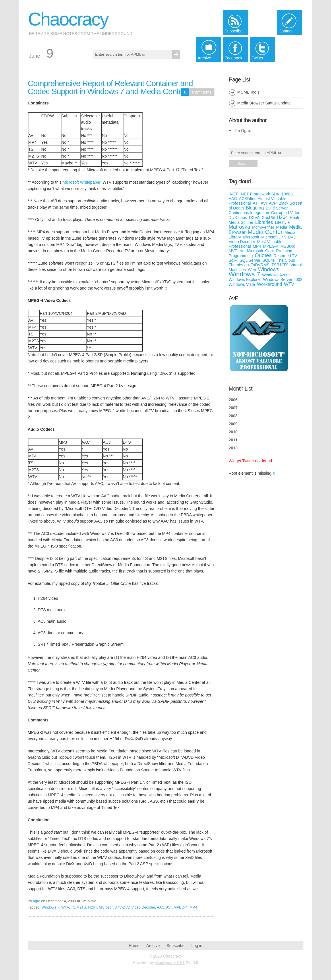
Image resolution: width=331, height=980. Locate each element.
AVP (273, 203)
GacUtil (268, 218)
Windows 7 (51, 907)
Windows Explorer (245, 280)
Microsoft (251, 237)
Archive (153, 946)
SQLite (269, 260)
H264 (92, 907)
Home (134, 946)
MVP (233, 251)
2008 (233, 416)
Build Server (277, 208)
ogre (37, 901)
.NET (233, 194)
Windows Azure (276, 275)
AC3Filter (247, 199)
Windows (269, 269)
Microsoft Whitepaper (82, 182)
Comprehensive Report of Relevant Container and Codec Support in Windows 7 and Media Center (110, 87)
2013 (233, 448)
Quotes (263, 255)
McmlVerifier (263, 227)
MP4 (193, 907)
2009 (233, 424)
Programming (241, 256)
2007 (233, 408)
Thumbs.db (239, 265)
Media (282, 227)
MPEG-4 (181, 907)
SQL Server (250, 260)
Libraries (264, 222)
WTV (65, 907)
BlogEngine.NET (170, 962)
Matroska (240, 227)
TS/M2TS (79, 907)
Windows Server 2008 (283, 280)
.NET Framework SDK (260, 194)
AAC (160, 907)
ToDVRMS (260, 265)
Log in (197, 946)
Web (252, 270)
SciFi (233, 260)
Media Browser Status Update (264, 103)
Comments (202, 92)
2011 (233, 440)
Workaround (269, 284)
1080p (287, 194)
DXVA (254, 218)
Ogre (270, 251)
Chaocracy (68, 19)
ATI (256, 203)
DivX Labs (238, 218)
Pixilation (284, 251)
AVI (169, 907)
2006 (233, 400)
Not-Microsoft (251, 251)
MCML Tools (248, 92)
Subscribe (175, 946)
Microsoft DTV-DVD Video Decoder (127, 907)
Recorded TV (285, 256)
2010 (233, 432)
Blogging (255, 208)
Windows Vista (242, 284)
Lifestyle (282, 222)
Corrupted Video (286, 213)
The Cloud (286, 260)
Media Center (265, 232)
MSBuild (288, 246)
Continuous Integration (249, 213)
